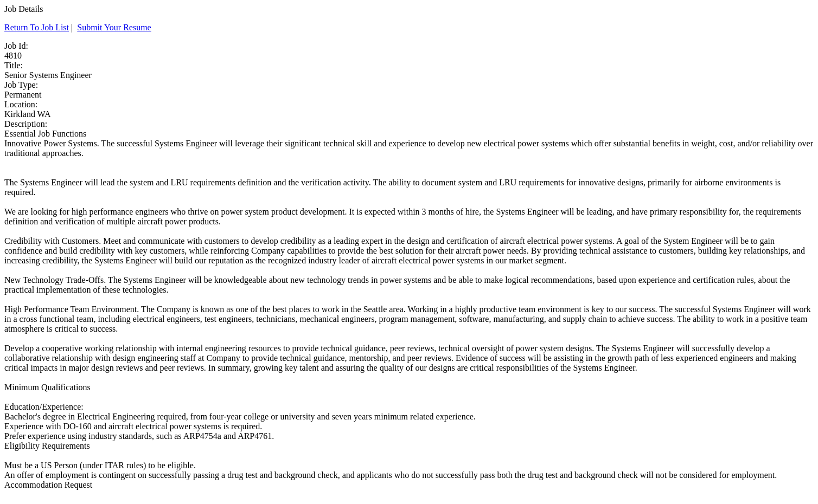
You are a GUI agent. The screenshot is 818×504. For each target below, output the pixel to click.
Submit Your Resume (114, 27)
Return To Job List (37, 27)
